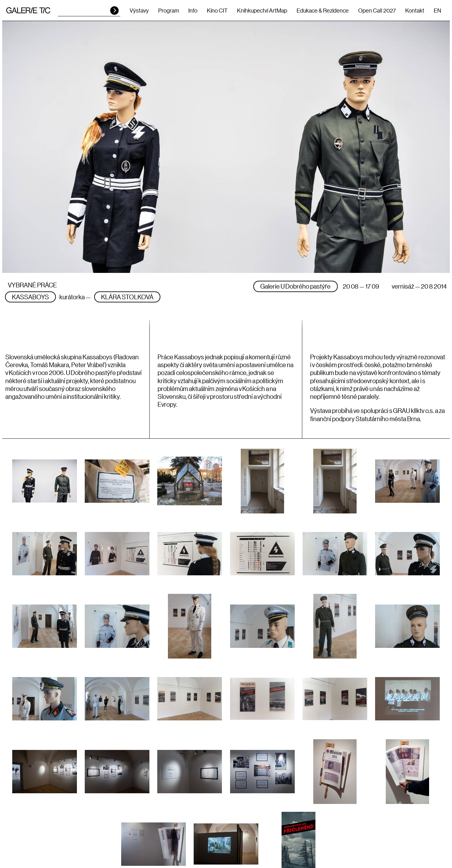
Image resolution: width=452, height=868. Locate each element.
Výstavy (139, 10)
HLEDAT (114, 11)
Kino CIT (217, 10)
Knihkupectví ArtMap (262, 10)
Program (169, 10)
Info (193, 10)
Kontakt (415, 10)
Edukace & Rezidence (323, 10)
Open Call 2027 (377, 10)
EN (437, 10)
